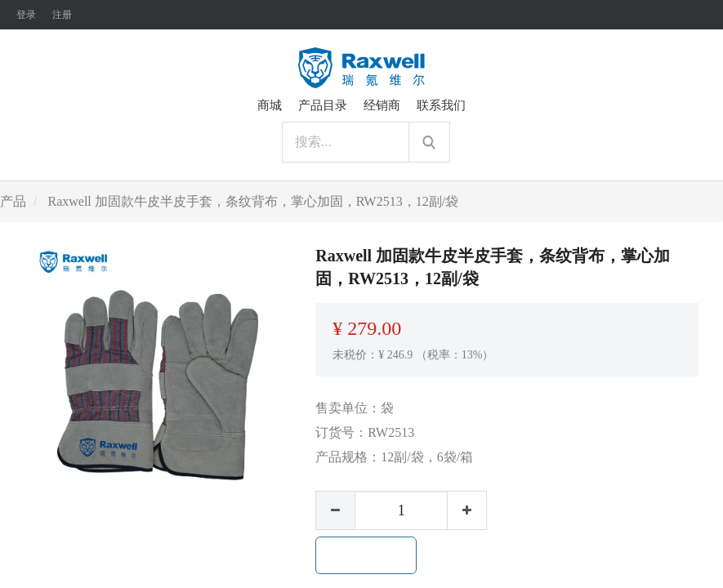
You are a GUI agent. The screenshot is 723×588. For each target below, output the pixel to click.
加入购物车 (366, 555)
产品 (13, 201)
